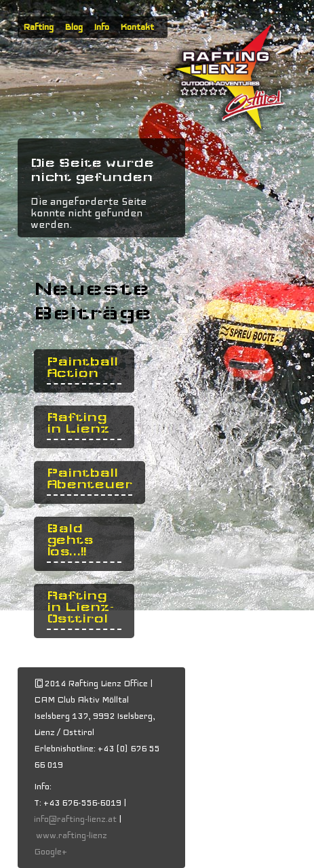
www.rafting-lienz (73, 835)
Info (101, 27)
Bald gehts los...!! (70, 540)
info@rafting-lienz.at (75, 819)
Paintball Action (82, 368)
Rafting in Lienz (78, 423)
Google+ (51, 852)
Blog (74, 27)
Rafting (38, 27)
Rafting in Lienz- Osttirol (81, 607)
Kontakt (137, 27)
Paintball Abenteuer (90, 479)
